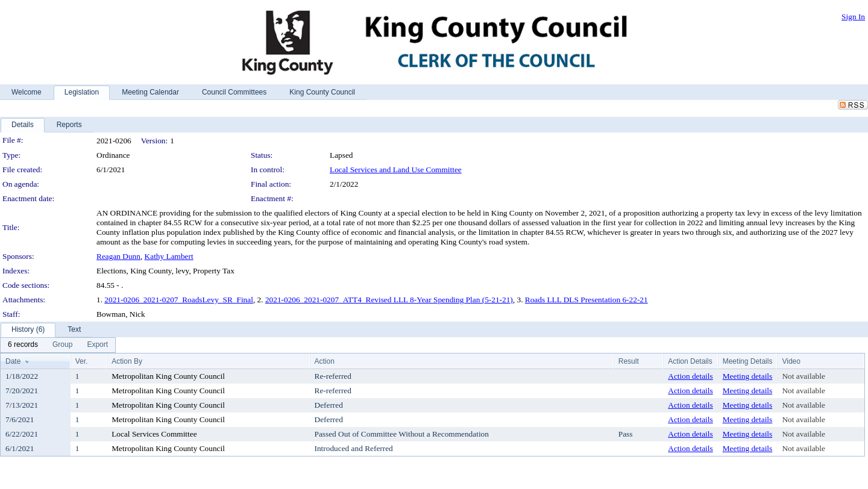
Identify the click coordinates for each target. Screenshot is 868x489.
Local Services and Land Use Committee (396, 170)
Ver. (82, 361)
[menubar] (58, 345)
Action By (127, 361)
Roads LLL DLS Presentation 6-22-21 (587, 300)
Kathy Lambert (169, 256)
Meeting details (748, 376)
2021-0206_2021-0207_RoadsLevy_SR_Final (179, 300)
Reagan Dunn (118, 256)
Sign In (853, 17)
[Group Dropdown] (62, 345)
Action (325, 361)
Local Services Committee (154, 434)
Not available (803, 376)
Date (13, 361)
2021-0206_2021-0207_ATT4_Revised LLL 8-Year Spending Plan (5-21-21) (389, 300)
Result (629, 361)
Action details (690, 376)
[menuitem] (23, 345)
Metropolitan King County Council (168, 376)
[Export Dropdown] (97, 345)
